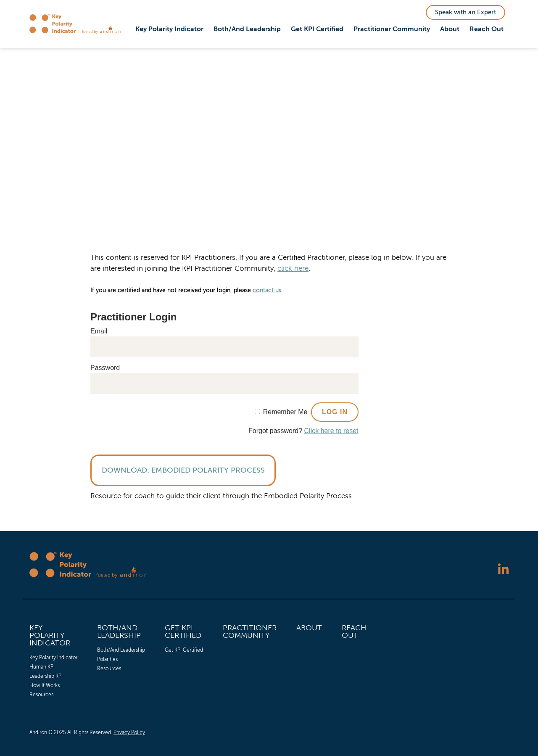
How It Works (45, 685)
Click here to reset (331, 431)
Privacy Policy (129, 732)
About (450, 29)
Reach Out (487, 29)
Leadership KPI (46, 676)
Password (105, 368)
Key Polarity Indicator (169, 29)
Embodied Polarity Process (208, 470)
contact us (267, 290)
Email (99, 331)
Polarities (107, 659)
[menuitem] (169, 29)
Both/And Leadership (247, 29)
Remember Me (285, 412)
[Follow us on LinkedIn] (503, 570)
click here (293, 268)
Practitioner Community (392, 29)
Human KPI (42, 667)
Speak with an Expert (465, 12)
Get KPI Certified (317, 29)
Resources (41, 695)
